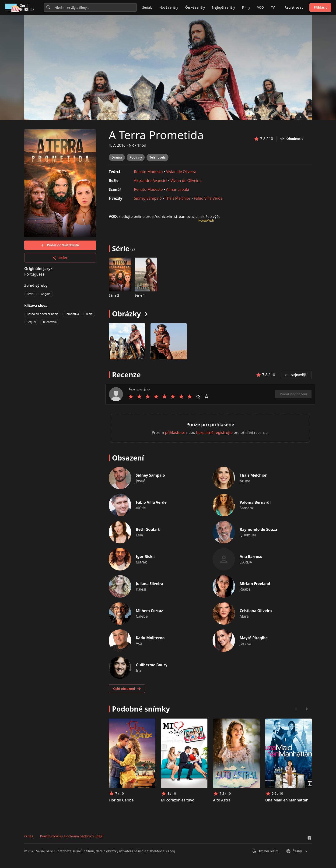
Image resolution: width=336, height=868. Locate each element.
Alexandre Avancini (151, 181)
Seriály (147, 7)
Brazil (30, 294)
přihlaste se (175, 432)
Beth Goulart (148, 529)
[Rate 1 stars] (131, 397)
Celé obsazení (127, 689)
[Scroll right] (307, 709)
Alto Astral (222, 800)
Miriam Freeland (255, 584)
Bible (89, 314)
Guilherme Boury (152, 665)
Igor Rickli (145, 556)
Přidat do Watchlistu (60, 245)
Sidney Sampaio (148, 198)
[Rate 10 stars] (206, 397)
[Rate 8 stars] (190, 397)
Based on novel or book (42, 314)
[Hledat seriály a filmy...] (90, 7)
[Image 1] (169, 341)
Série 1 (140, 295)
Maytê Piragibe (254, 638)
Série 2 (114, 295)
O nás (29, 836)
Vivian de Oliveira (181, 172)
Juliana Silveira (149, 584)
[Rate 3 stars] (148, 397)
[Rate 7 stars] (181, 397)
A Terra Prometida (156, 135)
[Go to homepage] (20, 7)
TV (273, 7)
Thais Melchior (178, 198)
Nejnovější (296, 375)
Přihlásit (320, 7)
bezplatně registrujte (214, 432)
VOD (261, 7)
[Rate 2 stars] (139, 397)
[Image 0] (127, 341)
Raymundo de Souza (258, 529)
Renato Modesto (148, 172)
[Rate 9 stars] (198, 397)
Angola (46, 294)
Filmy (246, 7)
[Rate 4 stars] (156, 397)
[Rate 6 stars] (173, 397)
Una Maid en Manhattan (287, 800)
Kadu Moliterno (150, 638)
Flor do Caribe (121, 800)
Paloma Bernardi (255, 502)
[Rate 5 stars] (164, 397)
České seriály (195, 7)
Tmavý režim (265, 851)
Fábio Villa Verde (208, 198)
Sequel (31, 322)
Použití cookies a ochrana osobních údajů (72, 836)
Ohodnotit (291, 139)
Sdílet (60, 258)
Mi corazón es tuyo (178, 800)
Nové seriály (169, 7)
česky (297, 851)
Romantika (72, 314)
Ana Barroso (251, 556)
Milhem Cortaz (149, 611)
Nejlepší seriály (223, 7)
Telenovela (50, 322)
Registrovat (294, 7)
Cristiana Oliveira (256, 611)
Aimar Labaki (178, 189)
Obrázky (126, 314)
